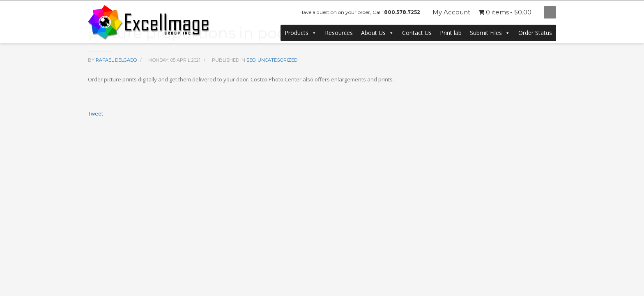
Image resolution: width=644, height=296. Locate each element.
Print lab (451, 33)
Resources (339, 33)
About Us (377, 33)
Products (301, 33)
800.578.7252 (402, 12)
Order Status (535, 33)
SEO (251, 60)
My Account (451, 12)
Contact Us (417, 33)
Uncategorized (277, 60)
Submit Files (490, 33)
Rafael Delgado (117, 60)
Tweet (95, 113)
